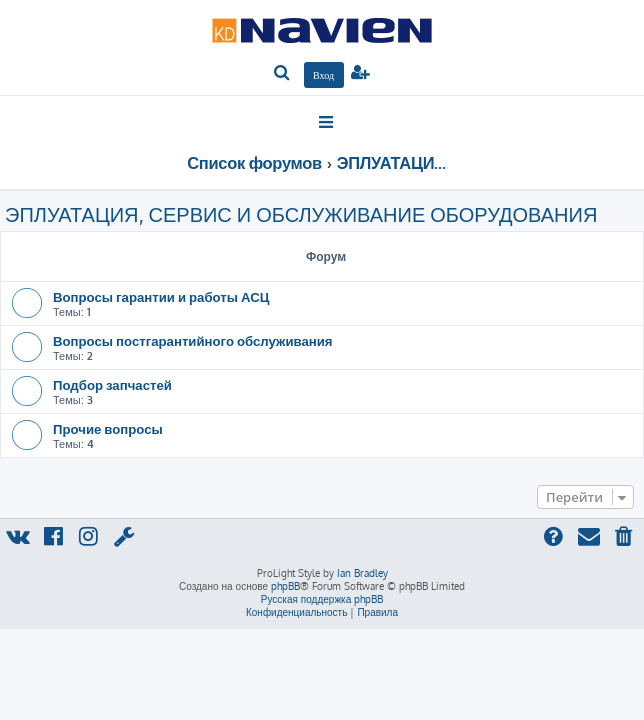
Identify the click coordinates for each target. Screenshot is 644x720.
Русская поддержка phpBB (322, 599)
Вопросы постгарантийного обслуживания (193, 340)
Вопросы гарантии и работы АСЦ (161, 296)
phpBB (285, 586)
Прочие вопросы (108, 428)
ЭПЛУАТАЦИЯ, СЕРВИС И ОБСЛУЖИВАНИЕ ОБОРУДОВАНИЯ (301, 214)
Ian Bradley (362, 573)
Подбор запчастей (112, 384)
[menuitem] (282, 74)
